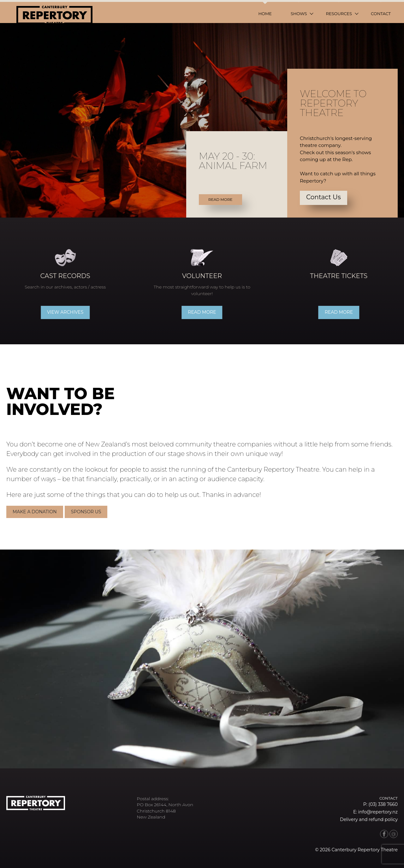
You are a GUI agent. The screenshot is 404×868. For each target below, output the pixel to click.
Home (265, 14)
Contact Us (324, 197)
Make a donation (36, 511)
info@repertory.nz (378, 812)
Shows (299, 14)
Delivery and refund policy (369, 819)
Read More (220, 199)
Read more (202, 312)
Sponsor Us (87, 511)
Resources (339, 14)
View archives (66, 312)
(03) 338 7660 (383, 804)
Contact (381, 14)
